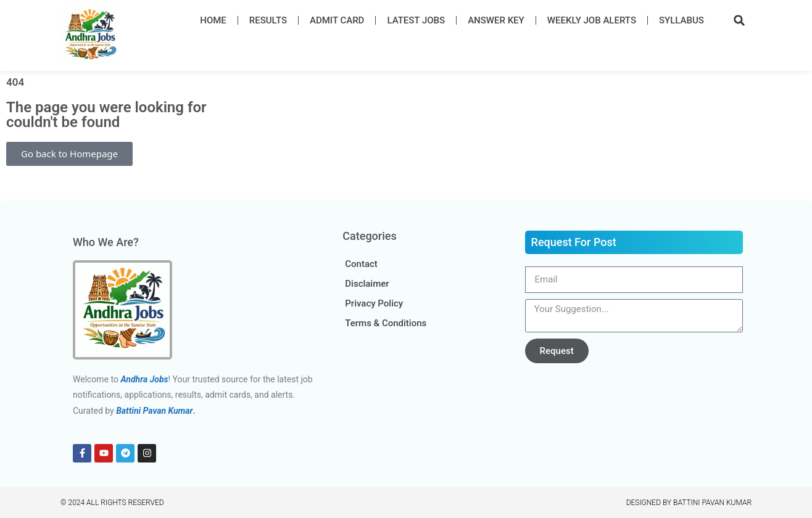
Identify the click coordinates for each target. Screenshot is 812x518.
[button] (739, 20)
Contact (361, 264)
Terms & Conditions (386, 323)
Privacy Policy (374, 303)
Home (213, 20)
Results (268, 20)
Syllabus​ (681, 20)
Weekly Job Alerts (592, 20)
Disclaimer (367, 284)
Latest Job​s (416, 20)
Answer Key (496, 20)
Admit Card (337, 20)
